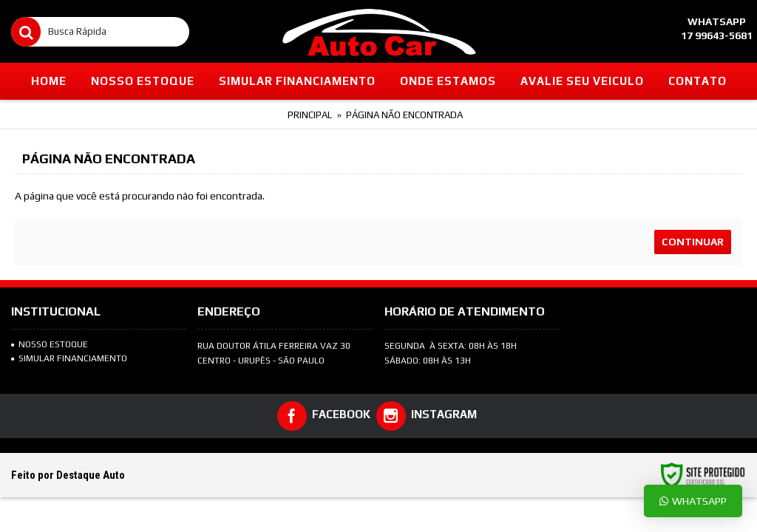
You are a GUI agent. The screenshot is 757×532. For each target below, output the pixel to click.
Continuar (693, 242)
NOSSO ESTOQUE (50, 344)
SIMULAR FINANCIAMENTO (69, 358)
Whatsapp (693, 501)
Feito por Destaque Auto (68, 475)
